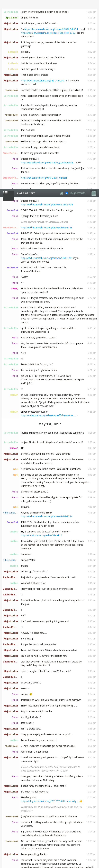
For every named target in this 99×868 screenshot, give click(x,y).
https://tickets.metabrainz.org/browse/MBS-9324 (47, 327)
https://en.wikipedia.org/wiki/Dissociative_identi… (47, 834)
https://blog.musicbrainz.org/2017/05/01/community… (50, 612)
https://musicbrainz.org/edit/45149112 (41, 346)
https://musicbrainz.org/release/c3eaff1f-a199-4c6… (48, 227)
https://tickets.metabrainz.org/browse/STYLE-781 (47, 69)
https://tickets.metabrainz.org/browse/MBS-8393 (47, 39)
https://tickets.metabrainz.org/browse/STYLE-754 (47, 16)
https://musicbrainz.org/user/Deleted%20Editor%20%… (50, 852)
